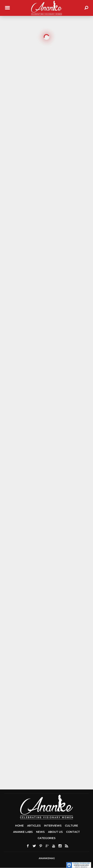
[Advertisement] (47, 759)
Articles (34, 826)
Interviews (53, 826)
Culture (71, 826)
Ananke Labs (23, 832)
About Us (55, 832)
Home (19, 826)
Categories (46, 838)
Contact (73, 832)
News (40, 832)
